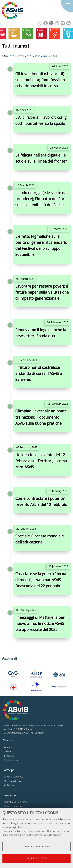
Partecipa (8, 770)
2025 (13, 56)
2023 (29, 56)
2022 (38, 56)
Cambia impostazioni (37, 846)
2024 (21, 56)
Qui (4, 831)
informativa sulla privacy (47, 835)
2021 (46, 56)
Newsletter (9, 795)
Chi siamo (9, 740)
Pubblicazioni (11, 760)
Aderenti (9, 747)
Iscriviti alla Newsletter (16, 802)
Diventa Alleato (12, 781)
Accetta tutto (37, 858)
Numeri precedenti (14, 806)
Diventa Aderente (14, 777)
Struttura (9, 756)
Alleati (8, 751)
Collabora (9, 785)
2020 (54, 56)
